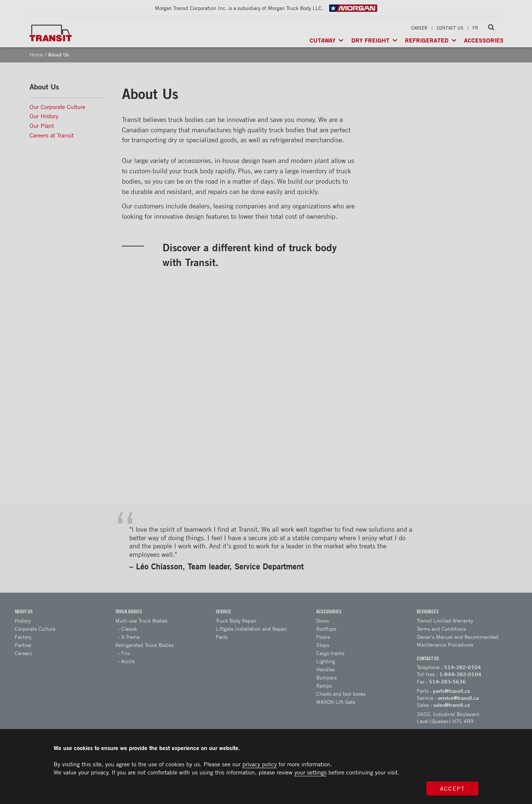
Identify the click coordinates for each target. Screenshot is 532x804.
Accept (453, 788)
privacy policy (260, 764)
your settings (311, 772)
